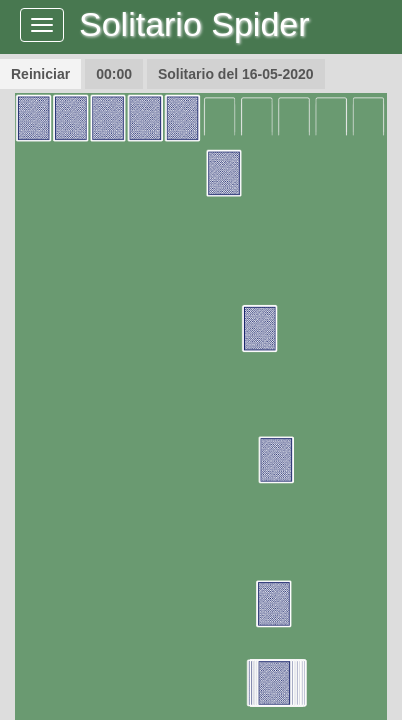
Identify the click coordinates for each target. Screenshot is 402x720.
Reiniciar (40, 74)
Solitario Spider (194, 24)
